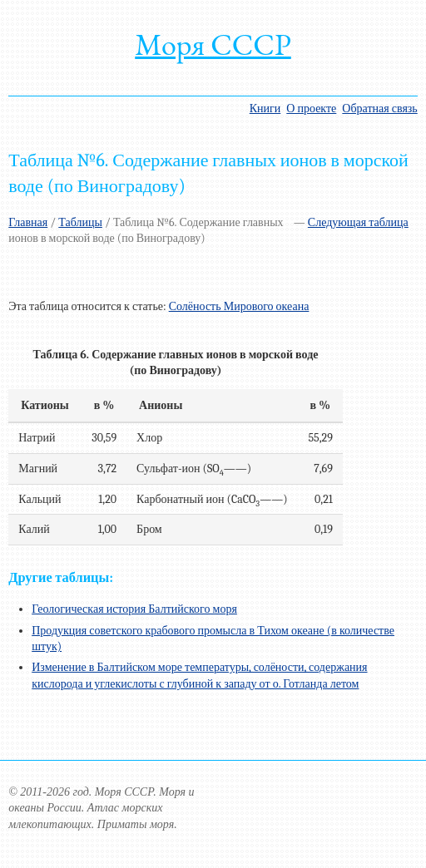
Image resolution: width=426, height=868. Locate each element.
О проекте (311, 108)
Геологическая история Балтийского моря (134, 609)
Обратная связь (379, 108)
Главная (28, 222)
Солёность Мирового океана (239, 306)
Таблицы (80, 222)
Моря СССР (213, 44)
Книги (265, 108)
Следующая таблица (358, 222)
